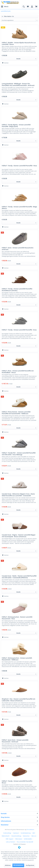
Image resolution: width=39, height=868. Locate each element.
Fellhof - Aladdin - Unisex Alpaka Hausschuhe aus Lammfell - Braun (19, 43)
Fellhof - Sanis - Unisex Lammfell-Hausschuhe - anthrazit (18, 249)
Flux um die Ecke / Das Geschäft (25, 842)
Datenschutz (26, 836)
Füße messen (19, 839)
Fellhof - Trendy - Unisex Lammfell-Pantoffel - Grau (19, 330)
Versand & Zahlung (16, 836)
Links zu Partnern (10, 842)
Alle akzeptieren (18, 865)
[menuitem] (5, 7)
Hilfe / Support (9, 839)
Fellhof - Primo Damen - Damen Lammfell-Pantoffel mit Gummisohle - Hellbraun (16, 413)
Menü (5, 6)
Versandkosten (31, 830)
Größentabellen (28, 839)
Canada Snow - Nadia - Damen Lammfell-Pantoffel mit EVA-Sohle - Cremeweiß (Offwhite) (19, 577)
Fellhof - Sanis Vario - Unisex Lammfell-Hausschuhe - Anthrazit (15, 741)
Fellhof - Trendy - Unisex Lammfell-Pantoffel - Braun (17, 782)
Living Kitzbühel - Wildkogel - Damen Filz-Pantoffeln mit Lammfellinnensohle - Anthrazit (18, 85)
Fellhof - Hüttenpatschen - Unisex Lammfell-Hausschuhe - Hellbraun (17, 659)
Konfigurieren (30, 865)
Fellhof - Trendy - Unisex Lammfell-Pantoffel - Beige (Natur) (19, 208)
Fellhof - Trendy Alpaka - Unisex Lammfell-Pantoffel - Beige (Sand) (16, 126)
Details (26, 58)
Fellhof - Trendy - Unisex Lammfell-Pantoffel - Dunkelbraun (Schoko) (17, 290)
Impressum (16, 833)
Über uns (34, 836)
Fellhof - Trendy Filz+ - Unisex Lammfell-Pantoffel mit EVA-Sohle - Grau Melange (19, 454)
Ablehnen (8, 865)
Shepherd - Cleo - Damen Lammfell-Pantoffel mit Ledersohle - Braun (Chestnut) (19, 700)
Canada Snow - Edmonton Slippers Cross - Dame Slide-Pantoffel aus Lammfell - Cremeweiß (18, 495)
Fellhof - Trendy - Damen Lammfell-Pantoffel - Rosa (19, 166)
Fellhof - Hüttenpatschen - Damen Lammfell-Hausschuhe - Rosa (17, 618)
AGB (33, 833)
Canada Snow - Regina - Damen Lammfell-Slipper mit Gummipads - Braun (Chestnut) (19, 536)
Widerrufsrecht (6, 836)
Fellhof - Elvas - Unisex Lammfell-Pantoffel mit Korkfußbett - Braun (18, 372)
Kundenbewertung (26, 833)
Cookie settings (7, 833)
